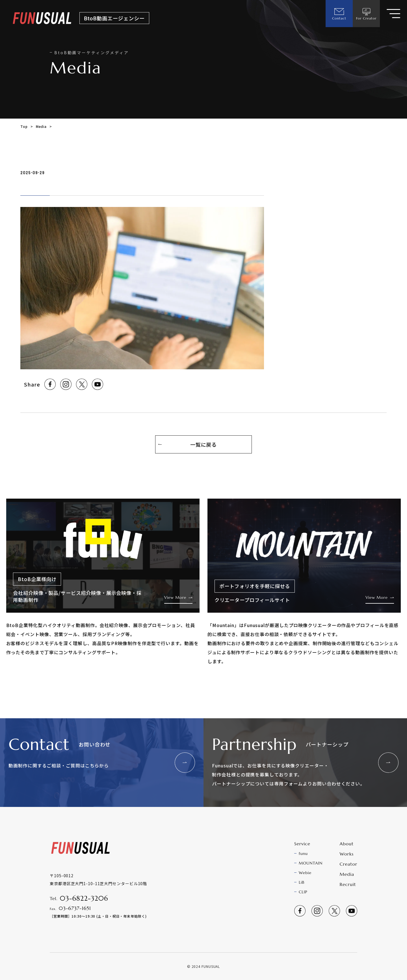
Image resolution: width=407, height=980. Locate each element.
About (347, 844)
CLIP (303, 892)
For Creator (366, 14)
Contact (339, 14)
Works (347, 854)
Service (302, 844)
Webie (305, 873)
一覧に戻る (204, 444)
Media (41, 126)
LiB (302, 882)
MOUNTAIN (311, 863)
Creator (348, 864)
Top (24, 126)
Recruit (348, 884)
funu (303, 854)
